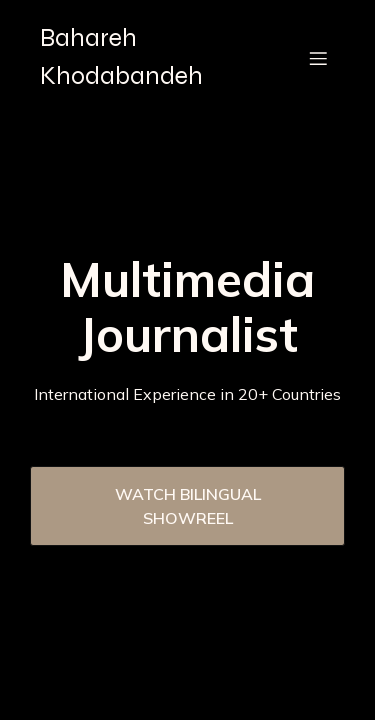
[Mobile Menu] (318, 58)
